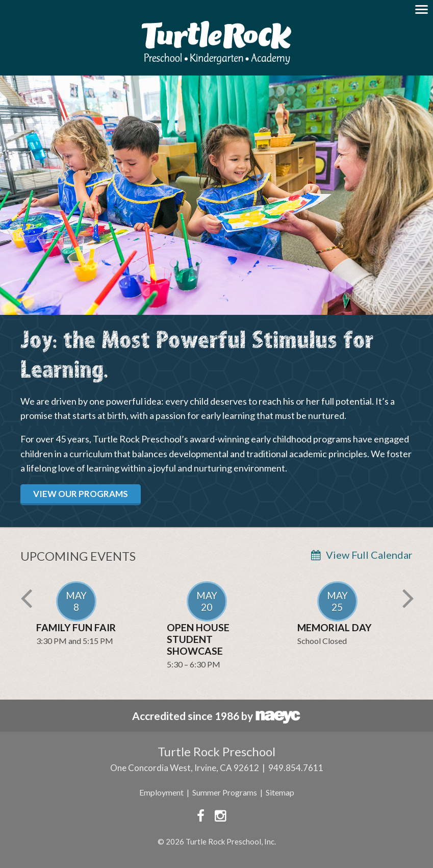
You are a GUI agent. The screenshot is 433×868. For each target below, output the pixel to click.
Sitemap (280, 792)
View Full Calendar (369, 555)
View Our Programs (81, 494)
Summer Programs (225, 792)
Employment (161, 792)
